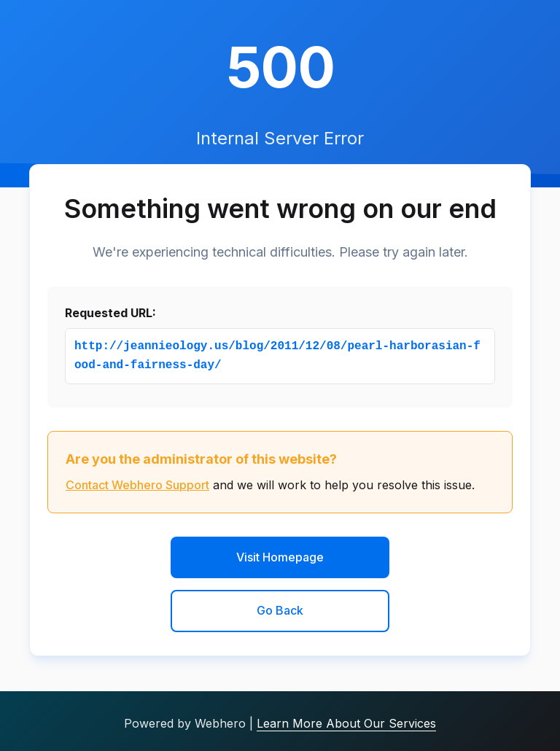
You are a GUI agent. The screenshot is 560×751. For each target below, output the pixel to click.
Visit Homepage (280, 557)
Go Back (280, 610)
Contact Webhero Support (137, 485)
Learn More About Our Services (346, 723)
